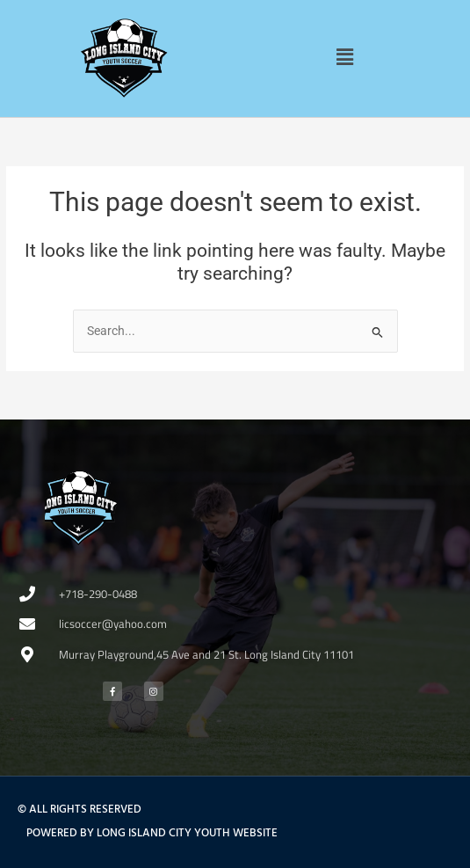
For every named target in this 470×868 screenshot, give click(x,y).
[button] (345, 57)
